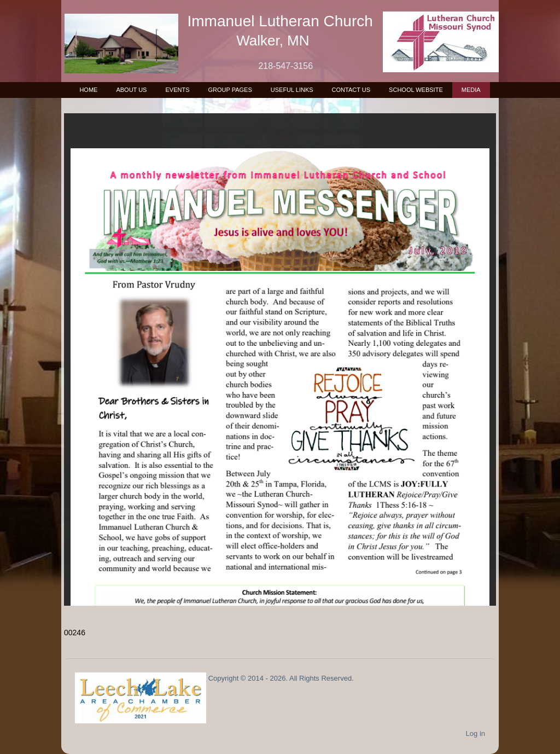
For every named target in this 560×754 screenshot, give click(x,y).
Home (88, 90)
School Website (416, 90)
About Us (131, 90)
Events (177, 90)
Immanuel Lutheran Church (280, 21)
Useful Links (292, 90)
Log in (476, 733)
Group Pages (230, 90)
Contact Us (351, 90)
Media (471, 90)
